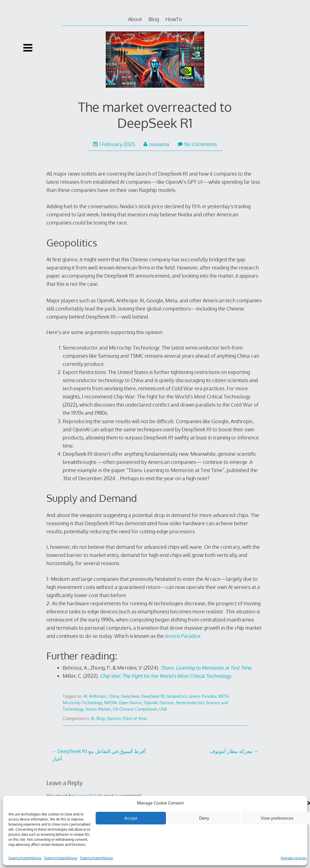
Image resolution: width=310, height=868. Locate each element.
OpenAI (151, 703)
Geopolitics (177, 696)
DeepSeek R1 (153, 696)
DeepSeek (130, 696)
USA (163, 709)
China (114, 696)
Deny (204, 818)
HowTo (174, 19)
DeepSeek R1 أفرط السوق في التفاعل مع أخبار (99, 755)
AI (85, 696)
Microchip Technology (82, 703)
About (135, 19)
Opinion (167, 703)
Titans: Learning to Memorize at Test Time (206, 668)
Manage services (294, 858)
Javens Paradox (203, 696)
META (223, 696)
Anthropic (98, 696)
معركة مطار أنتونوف (231, 751)
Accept (131, 818)
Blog (154, 19)
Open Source (130, 703)
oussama (156, 144)
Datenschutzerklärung (25, 858)
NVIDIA (110, 703)
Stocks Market (98, 709)
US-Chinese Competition (135, 709)
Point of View (135, 718)
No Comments (197, 144)
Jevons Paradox (183, 636)
